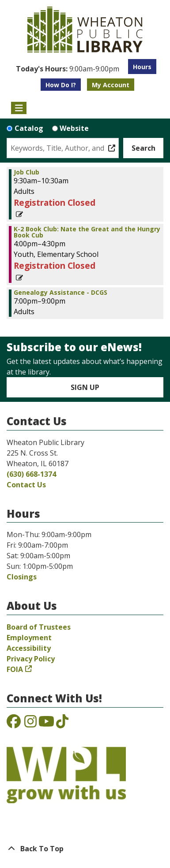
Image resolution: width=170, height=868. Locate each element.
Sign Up (85, 387)
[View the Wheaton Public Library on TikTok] (62, 724)
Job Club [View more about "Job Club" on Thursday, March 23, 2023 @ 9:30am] (26, 172)
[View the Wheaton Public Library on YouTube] (46, 724)
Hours (142, 67)
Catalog (29, 128)
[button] (68, 69)
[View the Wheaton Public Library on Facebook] (14, 724)
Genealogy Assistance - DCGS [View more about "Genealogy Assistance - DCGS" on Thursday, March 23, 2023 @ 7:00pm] (60, 293)
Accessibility (29, 648)
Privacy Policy (31, 659)
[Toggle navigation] (19, 108)
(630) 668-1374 (31, 474)
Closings (22, 577)
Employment (29, 638)
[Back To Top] (85, 849)
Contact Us (26, 485)
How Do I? (61, 85)
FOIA (15, 669)
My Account (111, 85)
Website (74, 128)
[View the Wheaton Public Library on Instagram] (30, 724)
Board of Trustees (39, 627)
